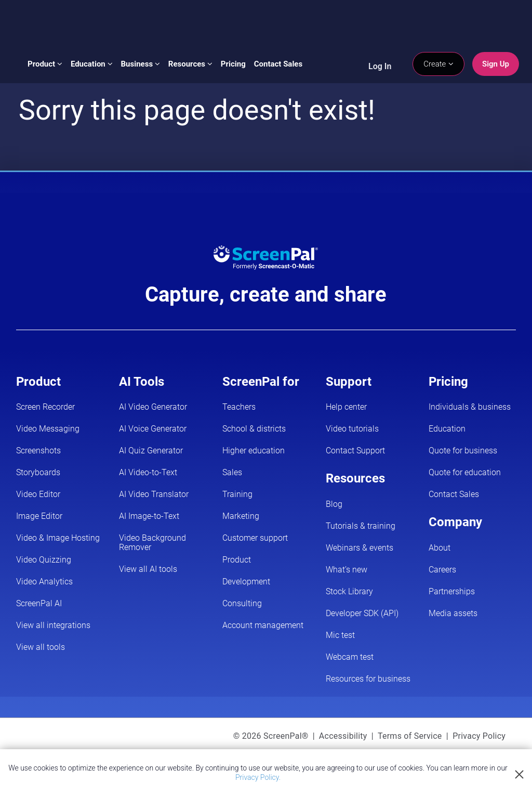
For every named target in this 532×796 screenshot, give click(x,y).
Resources (190, 64)
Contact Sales (278, 64)
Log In (380, 66)
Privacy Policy (479, 736)
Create (438, 64)
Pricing (233, 64)
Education (92, 64)
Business (141, 64)
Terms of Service (410, 736)
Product (45, 64)
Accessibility (343, 736)
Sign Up (496, 64)
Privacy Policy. (258, 777)
